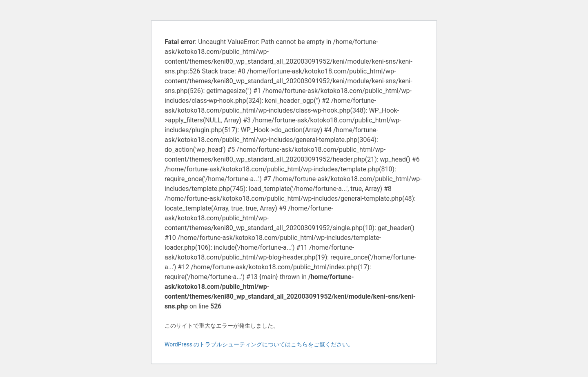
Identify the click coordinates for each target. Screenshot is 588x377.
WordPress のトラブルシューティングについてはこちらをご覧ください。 (259, 344)
